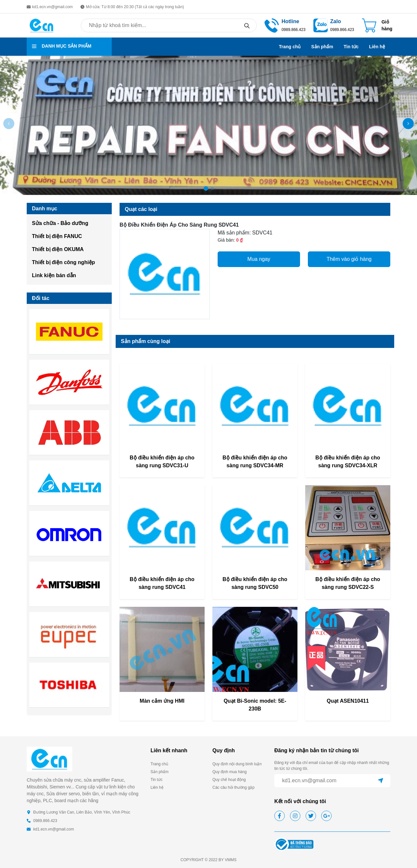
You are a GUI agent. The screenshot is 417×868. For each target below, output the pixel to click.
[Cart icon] (377, 25)
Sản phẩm (322, 47)
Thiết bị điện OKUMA (58, 249)
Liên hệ (377, 47)
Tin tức (351, 47)
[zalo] (321, 25)
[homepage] (42, 25)
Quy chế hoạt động (229, 780)
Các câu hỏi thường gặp (233, 787)
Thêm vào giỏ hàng (349, 259)
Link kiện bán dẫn (54, 275)
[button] (408, 124)
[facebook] (280, 816)
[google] (326, 816)
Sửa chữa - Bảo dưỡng (60, 223)
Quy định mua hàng (230, 772)
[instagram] (295, 816)
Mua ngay (259, 259)
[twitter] (311, 816)
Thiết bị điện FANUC (57, 236)
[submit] (381, 781)
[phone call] (272, 25)
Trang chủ (290, 47)
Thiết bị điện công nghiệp (64, 262)
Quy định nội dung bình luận (237, 764)
